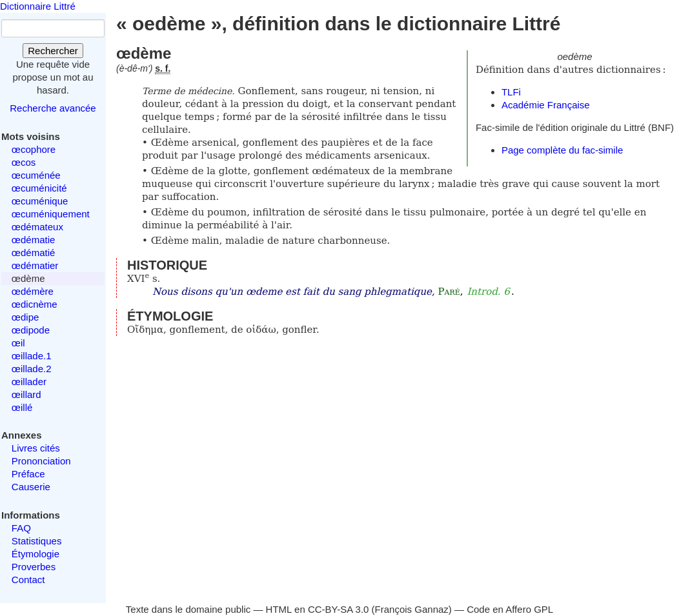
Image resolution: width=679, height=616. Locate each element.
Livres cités (36, 448)
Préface (28, 474)
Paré (449, 292)
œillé (22, 407)
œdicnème (35, 304)
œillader (29, 382)
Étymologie (35, 554)
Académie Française (546, 105)
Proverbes (34, 567)
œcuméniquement (51, 214)
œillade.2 (32, 369)
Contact (28, 580)
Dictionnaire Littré (38, 6)
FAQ (21, 528)
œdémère (33, 291)
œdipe (25, 317)
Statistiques (37, 541)
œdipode (31, 330)
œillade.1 (32, 356)
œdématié (34, 253)
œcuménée (36, 175)
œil (18, 343)
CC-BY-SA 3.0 (339, 609)
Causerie (31, 487)
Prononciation (41, 461)
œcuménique (40, 201)
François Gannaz (412, 609)
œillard (26, 394)
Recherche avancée (53, 108)
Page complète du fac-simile (562, 150)
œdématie (34, 240)
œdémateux (37, 227)
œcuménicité (39, 188)
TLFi (511, 92)
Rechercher (53, 51)
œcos (24, 162)
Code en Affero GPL (510, 609)
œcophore (34, 149)
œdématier (35, 265)
